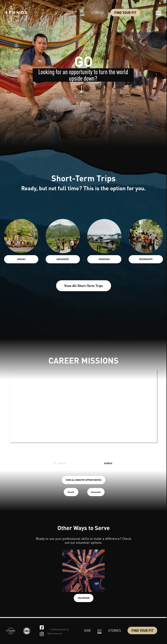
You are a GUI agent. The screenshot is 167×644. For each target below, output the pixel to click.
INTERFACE (104, 259)
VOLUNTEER (84, 598)
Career (71, 492)
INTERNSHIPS (146, 259)
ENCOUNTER (63, 259)
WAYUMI (21, 259)
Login (16, 50)
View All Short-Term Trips (84, 286)
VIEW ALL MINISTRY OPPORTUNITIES (84, 480)
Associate (96, 492)
